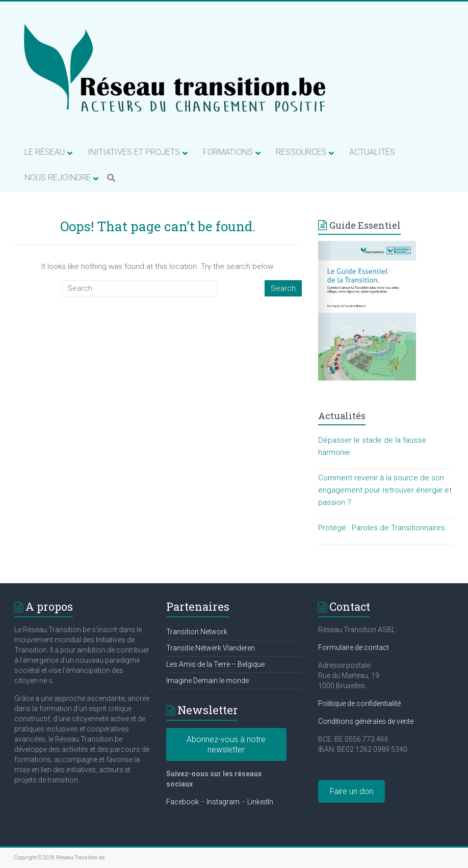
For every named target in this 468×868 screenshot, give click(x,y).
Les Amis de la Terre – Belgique (215, 664)
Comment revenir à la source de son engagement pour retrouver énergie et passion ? (385, 490)
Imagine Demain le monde (207, 681)
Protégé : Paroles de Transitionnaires (382, 528)
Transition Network (197, 632)
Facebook (183, 802)
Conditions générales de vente (366, 721)
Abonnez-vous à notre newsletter (226, 744)
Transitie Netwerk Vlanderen (211, 648)
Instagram (223, 802)
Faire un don (352, 791)
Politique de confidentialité (359, 703)
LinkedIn (260, 802)
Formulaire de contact (354, 647)
